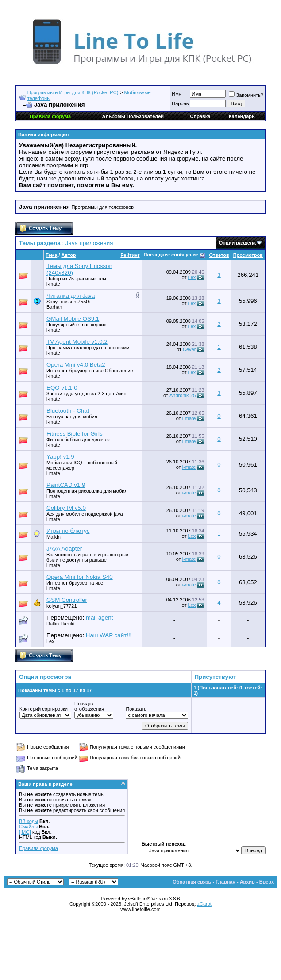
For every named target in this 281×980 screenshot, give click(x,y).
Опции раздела (237, 243)
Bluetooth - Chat (68, 411)
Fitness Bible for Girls (75, 434)
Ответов (219, 255)
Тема (51, 255)
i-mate (53, 284)
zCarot (204, 904)
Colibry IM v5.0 (66, 508)
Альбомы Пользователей (133, 116)
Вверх (267, 882)
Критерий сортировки (44, 709)
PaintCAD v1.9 (66, 485)
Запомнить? (246, 95)
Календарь (242, 116)
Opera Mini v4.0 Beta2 (76, 365)
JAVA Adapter (64, 549)
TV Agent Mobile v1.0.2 (77, 342)
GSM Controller (67, 600)
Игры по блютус (68, 531)
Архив (247, 882)
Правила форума (38, 848)
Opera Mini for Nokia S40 (80, 577)
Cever (189, 349)
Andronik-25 (183, 395)
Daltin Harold (61, 624)
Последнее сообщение (171, 255)
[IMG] (25, 832)
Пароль (180, 103)
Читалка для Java (71, 296)
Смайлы (28, 827)
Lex (192, 277)
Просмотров (248, 255)
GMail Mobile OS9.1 (73, 319)
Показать (136, 709)
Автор (68, 255)
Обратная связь (192, 882)
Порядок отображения (89, 706)
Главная (225, 882)
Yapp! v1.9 (60, 457)
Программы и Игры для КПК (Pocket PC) (73, 92)
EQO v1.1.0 (62, 388)
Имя (176, 94)
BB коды (29, 821)
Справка (200, 116)
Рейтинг (130, 255)
